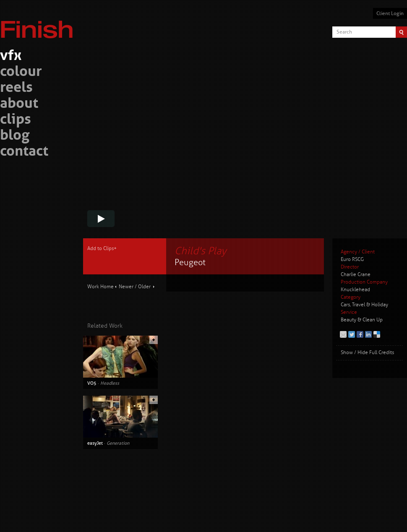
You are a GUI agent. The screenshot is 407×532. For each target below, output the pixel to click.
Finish (39, 24)
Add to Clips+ (102, 249)
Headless (110, 383)
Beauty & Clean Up (362, 320)
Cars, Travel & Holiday (364, 305)
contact (24, 152)
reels (16, 88)
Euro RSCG (352, 259)
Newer (126, 287)
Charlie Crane (356, 275)
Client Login (390, 13)
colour (21, 72)
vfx (11, 56)
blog (15, 136)
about (19, 104)
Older (144, 287)
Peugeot (190, 262)
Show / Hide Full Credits (367, 353)
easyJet (95, 443)
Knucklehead (355, 290)
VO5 (92, 383)
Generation (118, 443)
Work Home (100, 287)
